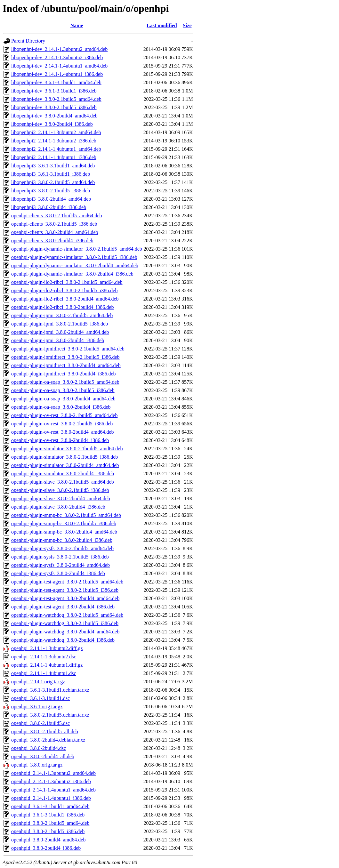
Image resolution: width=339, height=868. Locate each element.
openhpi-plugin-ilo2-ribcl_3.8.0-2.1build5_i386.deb (64, 290)
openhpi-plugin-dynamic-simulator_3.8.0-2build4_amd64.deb (75, 265)
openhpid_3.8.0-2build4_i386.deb (46, 848)
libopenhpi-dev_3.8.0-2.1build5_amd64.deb (56, 99)
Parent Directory (28, 41)
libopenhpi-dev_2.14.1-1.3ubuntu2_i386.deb (57, 57)
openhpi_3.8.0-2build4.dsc (39, 748)
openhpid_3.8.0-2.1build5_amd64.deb (50, 823)
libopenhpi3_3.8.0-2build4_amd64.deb (51, 199)
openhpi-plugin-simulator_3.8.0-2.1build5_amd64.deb (67, 449)
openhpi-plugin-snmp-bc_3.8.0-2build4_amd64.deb (64, 532)
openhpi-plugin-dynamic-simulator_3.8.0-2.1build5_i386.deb (74, 257)
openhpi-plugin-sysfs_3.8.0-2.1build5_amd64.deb (62, 548)
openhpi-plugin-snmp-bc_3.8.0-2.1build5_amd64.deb (66, 515)
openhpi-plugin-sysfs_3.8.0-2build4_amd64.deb (61, 565)
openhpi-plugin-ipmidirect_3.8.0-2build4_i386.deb (64, 374)
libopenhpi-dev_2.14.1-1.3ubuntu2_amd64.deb (59, 49)
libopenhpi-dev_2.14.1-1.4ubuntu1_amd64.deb (59, 66)
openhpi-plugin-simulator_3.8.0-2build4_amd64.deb (65, 465)
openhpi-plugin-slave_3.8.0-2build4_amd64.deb (61, 498)
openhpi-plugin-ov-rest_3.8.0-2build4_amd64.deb (62, 432)
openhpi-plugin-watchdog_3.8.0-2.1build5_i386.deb (65, 623)
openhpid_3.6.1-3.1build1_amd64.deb (50, 806)
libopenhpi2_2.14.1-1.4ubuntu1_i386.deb (54, 157)
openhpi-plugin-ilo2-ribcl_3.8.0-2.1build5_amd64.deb (67, 282)
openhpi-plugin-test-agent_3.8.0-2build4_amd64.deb (65, 598)
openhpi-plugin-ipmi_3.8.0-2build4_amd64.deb (60, 332)
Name (77, 25)
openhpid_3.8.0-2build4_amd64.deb (48, 840)
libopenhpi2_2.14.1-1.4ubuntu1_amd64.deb (56, 149)
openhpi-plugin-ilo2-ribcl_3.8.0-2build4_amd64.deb (65, 299)
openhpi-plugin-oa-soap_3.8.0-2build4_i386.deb (61, 407)
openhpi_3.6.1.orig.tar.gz (37, 707)
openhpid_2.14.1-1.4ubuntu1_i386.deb (51, 798)
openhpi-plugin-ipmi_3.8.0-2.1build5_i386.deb (60, 324)
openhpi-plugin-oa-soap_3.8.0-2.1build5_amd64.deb (65, 382)
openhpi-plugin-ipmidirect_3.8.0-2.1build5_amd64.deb (68, 349)
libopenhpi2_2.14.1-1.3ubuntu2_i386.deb (54, 141)
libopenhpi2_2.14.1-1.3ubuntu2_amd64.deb (56, 132)
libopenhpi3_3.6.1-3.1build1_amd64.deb (53, 166)
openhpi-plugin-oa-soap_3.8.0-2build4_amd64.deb (63, 399)
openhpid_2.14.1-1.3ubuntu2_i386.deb (51, 781)
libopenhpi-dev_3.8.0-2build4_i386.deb (52, 124)
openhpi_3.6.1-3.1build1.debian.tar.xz (50, 690)
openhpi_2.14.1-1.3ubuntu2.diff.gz (47, 648)
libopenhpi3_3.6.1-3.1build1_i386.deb (51, 174)
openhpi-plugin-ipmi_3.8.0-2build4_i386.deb (58, 340)
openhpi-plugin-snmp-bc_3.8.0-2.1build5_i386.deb (64, 523)
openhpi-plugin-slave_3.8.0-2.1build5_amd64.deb (63, 482)
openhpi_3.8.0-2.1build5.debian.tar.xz (50, 715)
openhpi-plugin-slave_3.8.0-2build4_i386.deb (58, 507)
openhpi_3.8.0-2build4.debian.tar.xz (48, 740)
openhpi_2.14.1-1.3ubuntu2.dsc (44, 657)
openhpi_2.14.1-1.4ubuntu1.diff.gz (47, 665)
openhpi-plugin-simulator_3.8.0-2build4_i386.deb (63, 474)
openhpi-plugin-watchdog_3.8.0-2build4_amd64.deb (65, 632)
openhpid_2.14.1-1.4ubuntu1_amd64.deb (53, 790)
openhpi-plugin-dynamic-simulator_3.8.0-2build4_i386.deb (72, 274)
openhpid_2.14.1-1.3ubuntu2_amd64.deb (53, 773)
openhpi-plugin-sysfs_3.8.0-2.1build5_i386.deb (60, 557)
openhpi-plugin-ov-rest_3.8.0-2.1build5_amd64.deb (64, 415)
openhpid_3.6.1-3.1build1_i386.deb (48, 815)
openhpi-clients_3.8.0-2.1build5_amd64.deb (57, 216)
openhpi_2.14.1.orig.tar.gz (38, 682)
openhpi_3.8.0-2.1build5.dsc (40, 723)
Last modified (162, 25)
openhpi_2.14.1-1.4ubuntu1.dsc (44, 673)
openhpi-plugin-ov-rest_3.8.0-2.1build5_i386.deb (62, 424)
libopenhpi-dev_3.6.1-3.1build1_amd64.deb (56, 82)
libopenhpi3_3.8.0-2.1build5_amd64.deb (53, 182)
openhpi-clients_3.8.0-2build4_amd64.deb (55, 232)
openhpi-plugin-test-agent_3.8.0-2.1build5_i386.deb (65, 590)
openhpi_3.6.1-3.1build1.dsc (40, 698)
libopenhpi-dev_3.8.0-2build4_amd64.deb (54, 116)
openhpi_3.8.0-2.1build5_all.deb (45, 731)
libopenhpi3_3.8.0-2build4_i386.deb (49, 207)
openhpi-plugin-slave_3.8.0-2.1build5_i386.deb (60, 490)
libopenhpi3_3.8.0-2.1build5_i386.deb (51, 191)
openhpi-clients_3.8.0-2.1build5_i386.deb (54, 224)
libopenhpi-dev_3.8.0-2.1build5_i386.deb (54, 107)
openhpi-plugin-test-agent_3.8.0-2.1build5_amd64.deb (67, 582)
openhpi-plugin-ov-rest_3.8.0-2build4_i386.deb (60, 440)
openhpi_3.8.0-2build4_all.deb (43, 756)
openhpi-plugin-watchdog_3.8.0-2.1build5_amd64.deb (67, 615)
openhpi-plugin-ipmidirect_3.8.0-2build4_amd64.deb (66, 365)
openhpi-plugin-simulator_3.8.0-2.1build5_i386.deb (65, 457)
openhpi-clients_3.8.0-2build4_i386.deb (52, 241)
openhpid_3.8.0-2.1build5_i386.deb (48, 831)
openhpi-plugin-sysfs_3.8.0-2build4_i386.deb (58, 573)
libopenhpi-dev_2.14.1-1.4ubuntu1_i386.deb (57, 74)
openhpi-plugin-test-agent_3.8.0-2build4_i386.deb (63, 607)
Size (187, 25)
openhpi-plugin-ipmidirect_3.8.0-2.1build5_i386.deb (65, 357)
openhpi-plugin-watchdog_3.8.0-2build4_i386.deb (63, 640)
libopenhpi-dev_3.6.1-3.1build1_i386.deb (54, 91)
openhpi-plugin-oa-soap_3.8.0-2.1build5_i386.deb (63, 390)
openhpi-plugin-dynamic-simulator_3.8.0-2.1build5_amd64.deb (77, 249)
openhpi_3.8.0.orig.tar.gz (37, 765)
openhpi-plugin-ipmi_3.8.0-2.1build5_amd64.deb (62, 315)
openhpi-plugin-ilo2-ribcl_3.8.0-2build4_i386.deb (62, 307)
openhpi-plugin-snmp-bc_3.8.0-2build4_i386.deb (62, 540)
